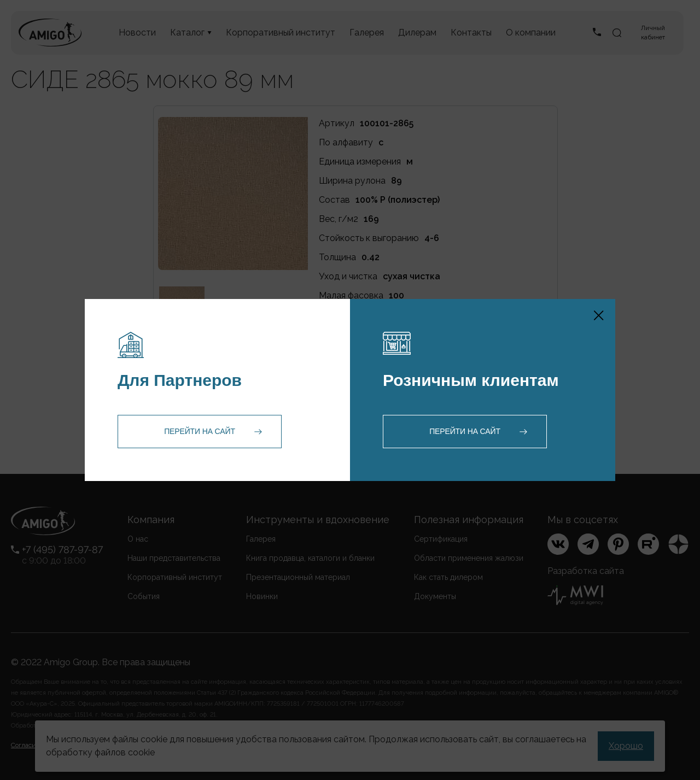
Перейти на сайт (200, 431)
